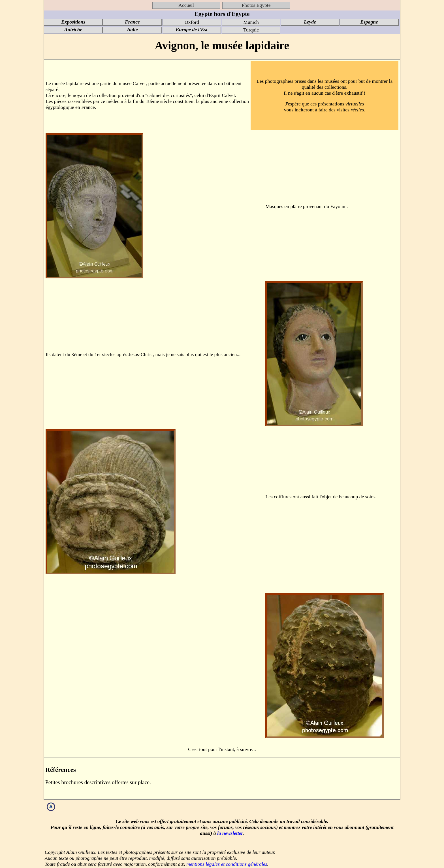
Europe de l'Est (191, 29)
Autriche (73, 29)
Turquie (251, 30)
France (132, 22)
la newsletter (230, 833)
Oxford (192, 22)
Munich (251, 22)
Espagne (369, 22)
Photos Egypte (256, 5)
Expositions (73, 22)
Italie (132, 29)
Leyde (310, 22)
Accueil (186, 5)
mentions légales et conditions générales (227, 864)
